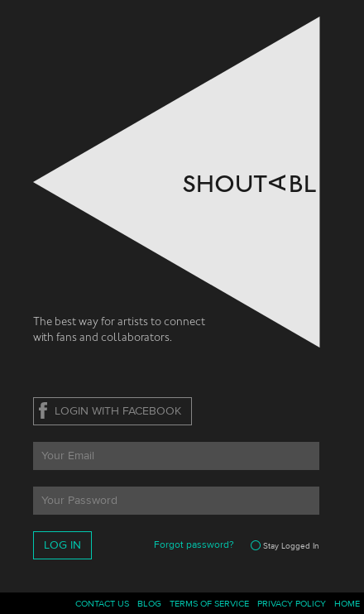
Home (347, 604)
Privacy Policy (292, 604)
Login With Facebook (118, 411)
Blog (149, 604)
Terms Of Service (209, 604)
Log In (62, 545)
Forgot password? (194, 544)
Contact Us (102, 604)
